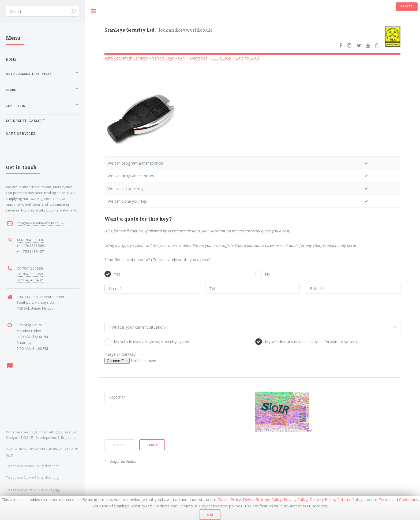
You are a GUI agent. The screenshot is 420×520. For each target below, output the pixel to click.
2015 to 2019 (247, 58)
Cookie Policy (229, 499)
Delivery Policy (322, 499)
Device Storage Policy (262, 499)
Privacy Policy (296, 499)
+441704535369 (30, 246)
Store (11, 90)
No (268, 274)
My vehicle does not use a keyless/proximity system (311, 341)
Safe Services (21, 134)
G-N (182, 58)
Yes (117, 274)
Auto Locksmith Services (126, 58)
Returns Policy (350, 499)
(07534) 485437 (30, 280)
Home (11, 59)
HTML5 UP (26, 437)
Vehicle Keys (163, 58)
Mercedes (198, 58)
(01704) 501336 (30, 268)
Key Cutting (17, 106)
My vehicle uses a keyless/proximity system (152, 341)
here (9, 454)
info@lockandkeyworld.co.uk (40, 223)
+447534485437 (30, 251)
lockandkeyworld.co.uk (158, 30)
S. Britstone (66, 437)
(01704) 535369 (30, 274)
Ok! (210, 515)
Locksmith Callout (26, 121)
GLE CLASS (221, 58)
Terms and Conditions (398, 499)
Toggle (94, 11)
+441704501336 (30, 240)
